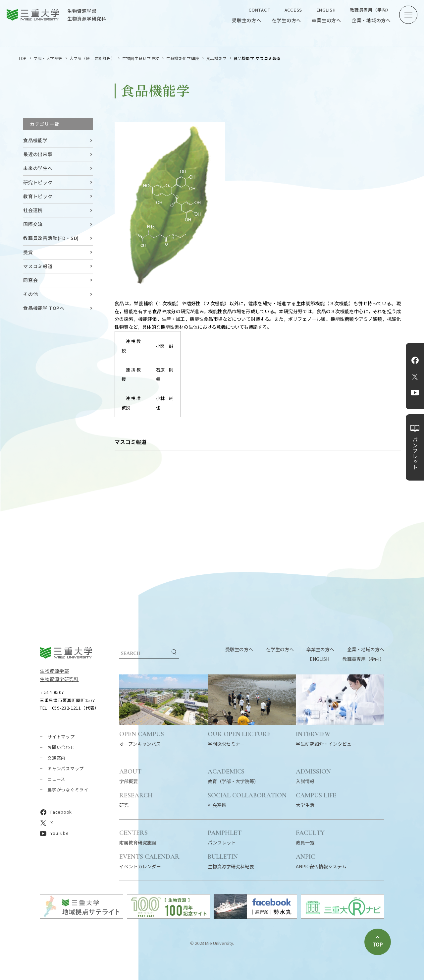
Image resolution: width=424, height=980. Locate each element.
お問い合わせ (61, 747)
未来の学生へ (38, 168)
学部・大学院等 (48, 58)
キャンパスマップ (66, 768)
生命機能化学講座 (183, 58)
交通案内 (56, 758)
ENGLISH (326, 10)
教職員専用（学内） (370, 10)
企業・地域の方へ (371, 20)
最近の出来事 (38, 154)
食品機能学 (216, 58)
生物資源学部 (54, 671)
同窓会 (30, 280)
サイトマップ (61, 737)
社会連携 (33, 210)
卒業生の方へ (326, 20)
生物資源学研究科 (59, 679)
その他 (30, 294)
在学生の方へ (287, 20)
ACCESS (293, 10)
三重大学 (66, 653)
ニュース (56, 779)
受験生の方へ (247, 20)
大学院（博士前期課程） (92, 58)
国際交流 (33, 224)
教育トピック (38, 196)
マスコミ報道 (38, 266)
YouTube (415, 393)
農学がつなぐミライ (68, 790)
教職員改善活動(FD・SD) (51, 238)
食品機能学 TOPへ (44, 308)
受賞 (28, 252)
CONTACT (259, 10)
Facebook (415, 360)
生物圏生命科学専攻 (141, 58)
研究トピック (38, 182)
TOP (23, 58)
